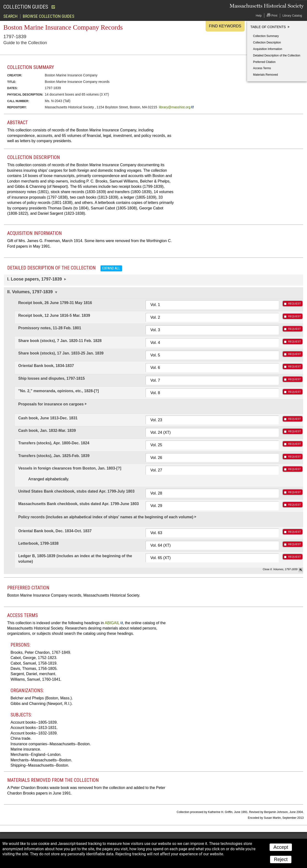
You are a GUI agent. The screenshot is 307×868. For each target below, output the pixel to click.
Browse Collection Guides (49, 16)
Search (10, 16)
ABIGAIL (112, 623)
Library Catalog (292, 16)
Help (259, 16)
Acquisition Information (268, 49)
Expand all (111, 268)
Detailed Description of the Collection (277, 55)
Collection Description (267, 43)
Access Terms (262, 68)
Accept (281, 847)
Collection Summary (266, 36)
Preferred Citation (264, 62)
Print (272, 15)
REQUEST (294, 304)
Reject (281, 859)
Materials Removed (265, 75)
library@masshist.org (175, 107)
